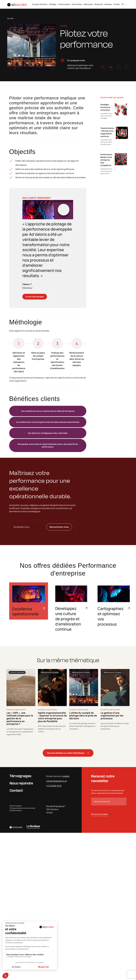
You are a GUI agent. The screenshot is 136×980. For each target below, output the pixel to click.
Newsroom (99, 4)
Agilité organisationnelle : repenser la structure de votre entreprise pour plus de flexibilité (52, 717)
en (126, 4)
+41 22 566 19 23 (54, 786)
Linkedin (66, 776)
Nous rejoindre (21, 783)
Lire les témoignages (35, 297)
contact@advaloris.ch (57, 781)
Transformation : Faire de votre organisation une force (107, 132)
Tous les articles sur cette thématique (66, 753)
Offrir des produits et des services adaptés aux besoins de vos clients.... (52, 729)
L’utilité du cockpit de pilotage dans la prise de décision (83, 716)
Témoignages (20, 776)
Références (88, 4)
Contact (117, 4)
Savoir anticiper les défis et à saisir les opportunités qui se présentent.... (115, 726)
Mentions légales (16, 806)
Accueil (10, 18)
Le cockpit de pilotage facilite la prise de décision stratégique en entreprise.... (82, 726)
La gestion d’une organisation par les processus (112, 716)
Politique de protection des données (22, 808)
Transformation (64, 4)
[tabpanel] (21, 702)
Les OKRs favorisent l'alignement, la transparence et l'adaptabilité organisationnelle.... (20, 732)
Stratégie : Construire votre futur (105, 107)
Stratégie (53, 4)
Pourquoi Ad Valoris (40, 4)
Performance (77, 4)
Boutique (108, 4)
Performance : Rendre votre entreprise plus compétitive (107, 160)
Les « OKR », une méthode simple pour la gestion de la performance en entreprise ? (20, 718)
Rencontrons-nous (59, 527)
